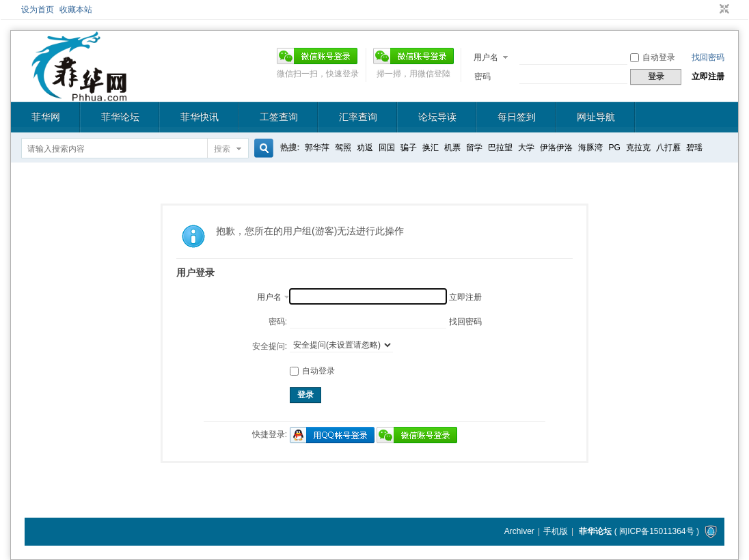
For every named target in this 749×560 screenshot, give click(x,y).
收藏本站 (76, 10)
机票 (452, 148)
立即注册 (708, 76)
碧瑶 (694, 148)
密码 (482, 76)
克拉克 (638, 148)
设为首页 (38, 10)
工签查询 (279, 117)
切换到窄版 (723, 10)
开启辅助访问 (711, 10)
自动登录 (653, 57)
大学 (526, 148)
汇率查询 (358, 117)
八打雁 (668, 148)
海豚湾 (590, 148)
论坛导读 (437, 117)
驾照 (343, 148)
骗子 (409, 148)
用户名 (486, 57)
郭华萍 (317, 148)
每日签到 (517, 117)
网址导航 (596, 117)
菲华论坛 (120, 117)
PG (614, 148)
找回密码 (708, 57)
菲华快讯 (200, 117)
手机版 (556, 531)
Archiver (519, 531)
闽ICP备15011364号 (656, 531)
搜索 (222, 149)
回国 (387, 148)
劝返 (365, 148)
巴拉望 (500, 148)
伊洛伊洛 (556, 148)
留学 (474, 148)
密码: (278, 322)
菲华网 (46, 117)
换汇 (431, 148)
